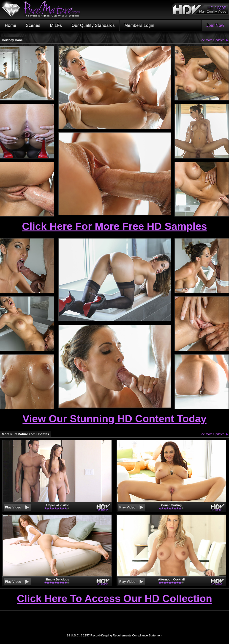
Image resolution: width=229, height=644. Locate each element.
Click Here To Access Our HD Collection (115, 599)
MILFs (56, 25)
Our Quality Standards (93, 25)
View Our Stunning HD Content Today (114, 419)
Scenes (33, 25)
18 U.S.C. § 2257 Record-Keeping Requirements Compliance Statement (115, 635)
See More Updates (212, 40)
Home (11, 25)
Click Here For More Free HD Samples (114, 226)
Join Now (215, 25)
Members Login (139, 25)
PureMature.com (43, 9)
